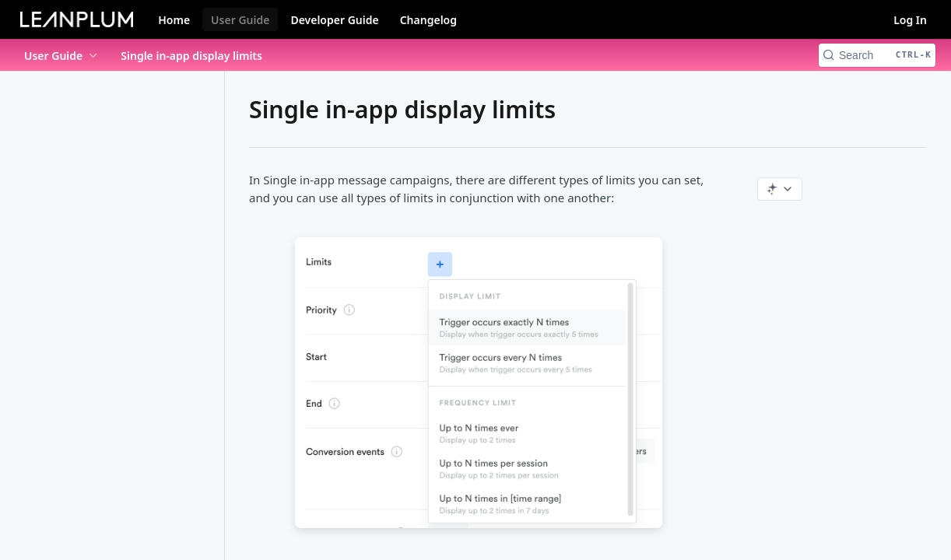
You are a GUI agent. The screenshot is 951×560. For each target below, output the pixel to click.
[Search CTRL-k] (877, 55)
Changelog (428, 20)
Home (174, 20)
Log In (910, 20)
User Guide (240, 20)
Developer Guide (334, 20)
